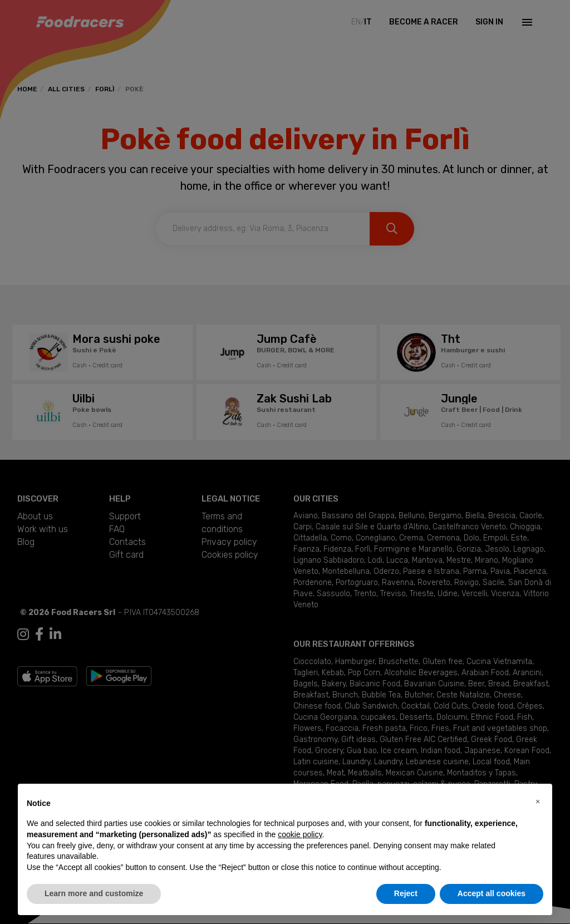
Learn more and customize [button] (94, 893)
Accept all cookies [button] (492, 893)
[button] (538, 802)
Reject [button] (406, 893)
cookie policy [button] (300, 834)
